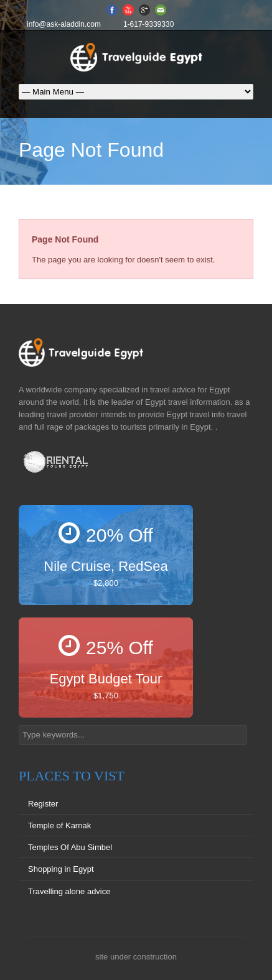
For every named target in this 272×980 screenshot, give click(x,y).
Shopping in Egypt (61, 869)
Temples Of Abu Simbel (70, 847)
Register (43, 804)
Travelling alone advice (69, 891)
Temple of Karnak (59, 825)
